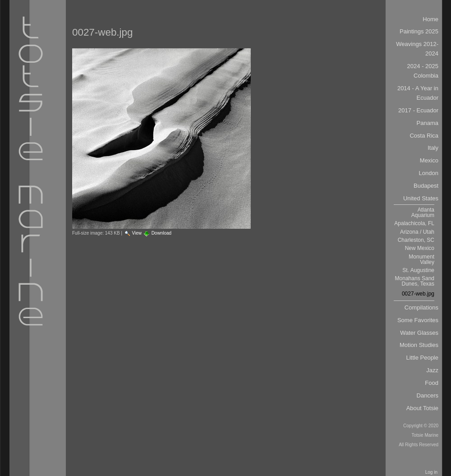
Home (430, 19)
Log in (431, 472)
